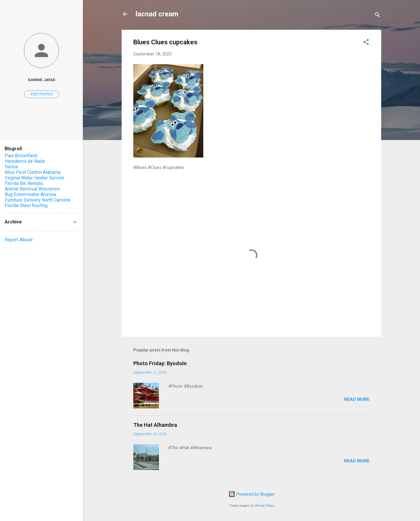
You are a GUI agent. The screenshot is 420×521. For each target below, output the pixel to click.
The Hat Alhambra (155, 425)
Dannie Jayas (42, 80)
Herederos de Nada (25, 161)
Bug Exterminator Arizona (30, 194)
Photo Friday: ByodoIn (160, 363)
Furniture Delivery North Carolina (37, 200)
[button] (366, 43)
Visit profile (42, 94)
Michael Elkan (264, 506)
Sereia (11, 167)
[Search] (378, 16)
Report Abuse (19, 240)
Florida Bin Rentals (24, 183)
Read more (357, 399)
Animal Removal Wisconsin (32, 189)
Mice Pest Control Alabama (33, 172)
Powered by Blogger (252, 494)
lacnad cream (157, 14)
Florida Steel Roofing (26, 206)
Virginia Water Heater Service (35, 178)
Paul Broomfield (21, 156)
